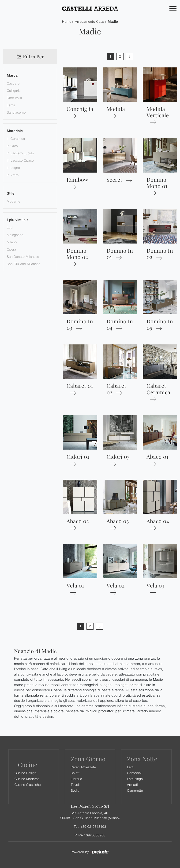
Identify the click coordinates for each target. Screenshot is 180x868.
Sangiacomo (16, 112)
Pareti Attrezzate (83, 767)
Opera (11, 249)
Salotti (76, 773)
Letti (130, 767)
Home (67, 22)
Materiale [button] (15, 131)
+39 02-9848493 (93, 826)
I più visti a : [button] (17, 220)
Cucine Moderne (27, 779)
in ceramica (16, 139)
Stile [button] (11, 194)
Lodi (10, 227)
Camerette (135, 790)
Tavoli (75, 785)
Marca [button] (12, 76)
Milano (12, 242)
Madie (113, 22)
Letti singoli (136, 779)
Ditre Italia (14, 98)
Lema (11, 105)
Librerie (76, 779)
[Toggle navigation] (173, 9)
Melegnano (15, 235)
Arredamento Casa (90, 22)
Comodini (134, 773)
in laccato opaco (20, 160)
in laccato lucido (20, 153)
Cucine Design (26, 773)
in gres (12, 146)
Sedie (75, 790)
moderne (13, 201)
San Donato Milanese (23, 257)
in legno (13, 168)
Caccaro (13, 83)
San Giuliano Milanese (24, 264)
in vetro (13, 175)
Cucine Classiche (28, 785)
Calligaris (14, 90)
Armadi (132, 785)
